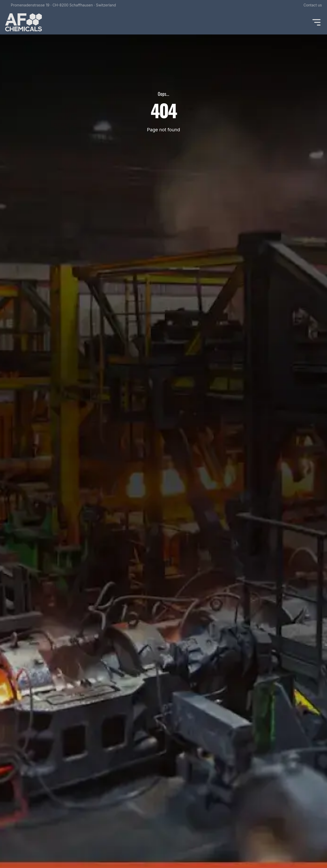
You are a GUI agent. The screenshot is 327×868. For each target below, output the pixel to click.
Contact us (313, 5)
